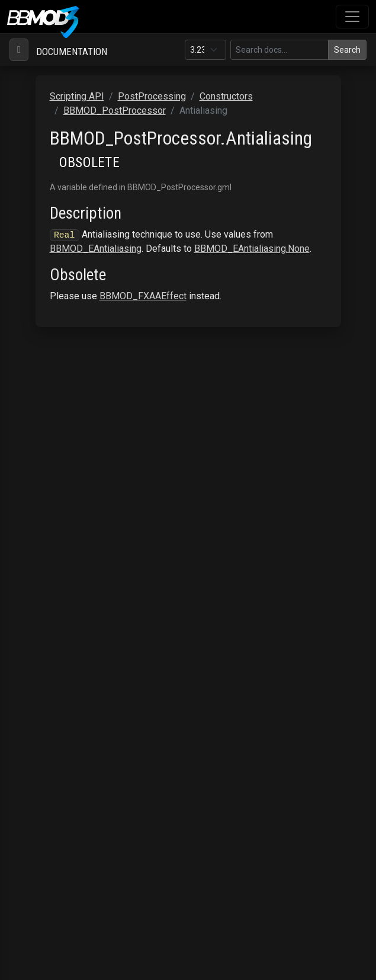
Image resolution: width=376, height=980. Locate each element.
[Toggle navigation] (352, 17)
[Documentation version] (205, 50)
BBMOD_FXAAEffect (143, 296)
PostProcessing (152, 96)
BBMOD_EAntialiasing (96, 249)
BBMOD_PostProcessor (115, 111)
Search (347, 50)
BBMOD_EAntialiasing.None (252, 249)
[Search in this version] (279, 50)
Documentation (72, 52)
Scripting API (77, 96)
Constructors (226, 96)
